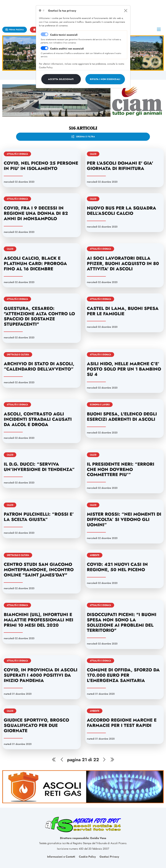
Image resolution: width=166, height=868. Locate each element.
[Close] (126, 11)
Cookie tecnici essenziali (64, 35)
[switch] (44, 48)
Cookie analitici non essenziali (67, 49)
